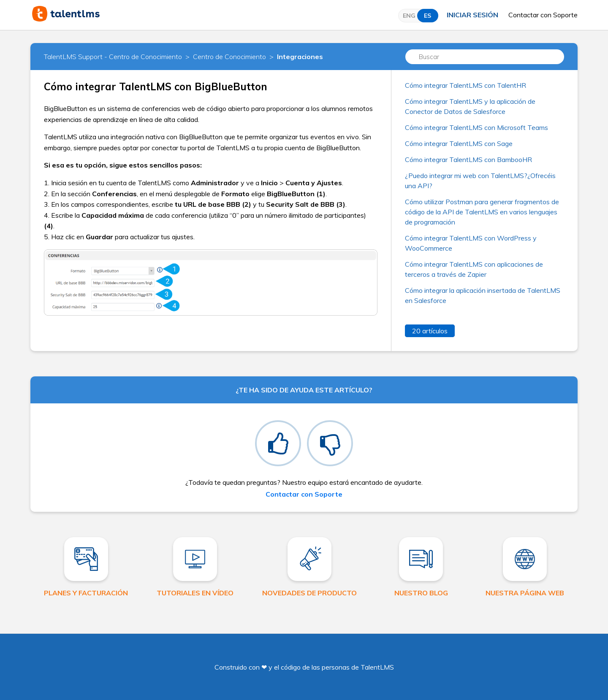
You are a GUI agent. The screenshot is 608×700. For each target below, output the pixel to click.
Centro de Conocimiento (229, 57)
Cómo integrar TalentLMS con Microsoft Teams (476, 127)
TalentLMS (377, 667)
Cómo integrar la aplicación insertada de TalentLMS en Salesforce (483, 295)
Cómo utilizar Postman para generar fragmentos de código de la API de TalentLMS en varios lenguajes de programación (482, 212)
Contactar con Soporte (543, 15)
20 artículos (430, 331)
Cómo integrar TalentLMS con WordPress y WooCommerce (471, 243)
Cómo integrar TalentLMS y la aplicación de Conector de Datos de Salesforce (470, 106)
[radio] (278, 443)
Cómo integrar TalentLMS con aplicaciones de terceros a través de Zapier (474, 269)
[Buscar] (485, 57)
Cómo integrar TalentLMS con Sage (459, 143)
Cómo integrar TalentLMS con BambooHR (468, 159)
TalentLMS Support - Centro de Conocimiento (113, 57)
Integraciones (300, 57)
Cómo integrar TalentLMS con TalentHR (465, 85)
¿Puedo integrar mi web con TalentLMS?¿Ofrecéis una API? (480, 181)
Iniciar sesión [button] (472, 15)
